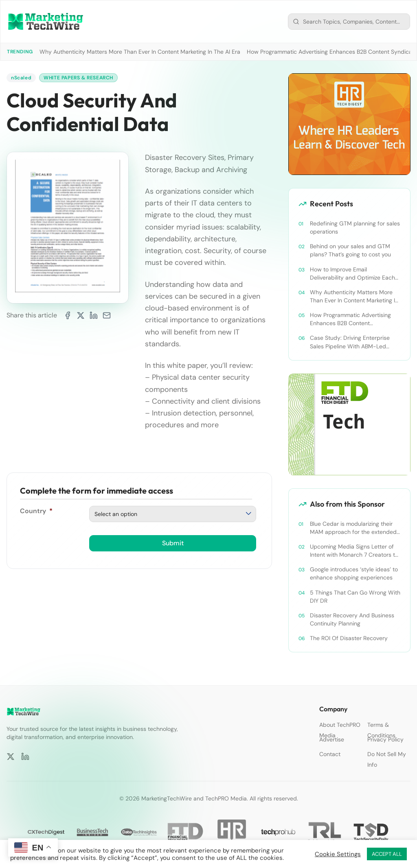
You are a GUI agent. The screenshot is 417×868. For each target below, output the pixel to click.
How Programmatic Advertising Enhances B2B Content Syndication (350, 319)
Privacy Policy (385, 739)
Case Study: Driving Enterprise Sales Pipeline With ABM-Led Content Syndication (350, 342)
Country (36, 511)
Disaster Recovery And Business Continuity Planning (352, 619)
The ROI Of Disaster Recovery (349, 638)
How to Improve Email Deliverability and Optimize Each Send (352, 274)
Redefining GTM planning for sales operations (355, 227)
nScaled (21, 78)
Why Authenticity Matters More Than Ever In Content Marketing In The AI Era (140, 52)
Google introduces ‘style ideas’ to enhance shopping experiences (354, 573)
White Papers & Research (78, 78)
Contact (330, 754)
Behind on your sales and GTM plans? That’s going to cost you (350, 250)
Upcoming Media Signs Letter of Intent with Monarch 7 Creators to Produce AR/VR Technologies (354, 551)
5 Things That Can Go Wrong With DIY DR (355, 597)
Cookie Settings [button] (338, 854)
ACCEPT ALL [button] (387, 854)
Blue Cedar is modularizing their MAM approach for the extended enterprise (353, 528)
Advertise (332, 739)
